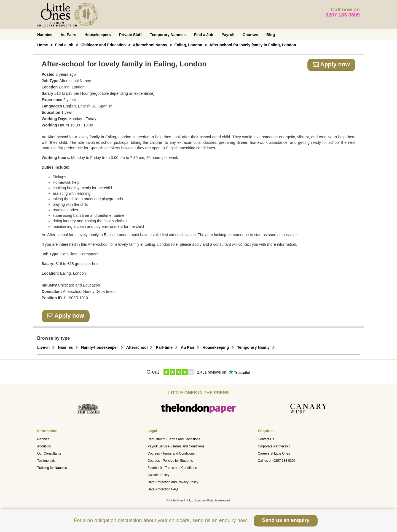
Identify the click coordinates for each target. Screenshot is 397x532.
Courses (250, 35)
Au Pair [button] (191, 347)
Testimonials (46, 461)
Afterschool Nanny (150, 45)
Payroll (228, 35)
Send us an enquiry (286, 520)
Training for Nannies (52, 468)
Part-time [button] (167, 347)
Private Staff (130, 35)
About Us (44, 446)
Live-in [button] (47, 347)
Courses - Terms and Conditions (171, 453)
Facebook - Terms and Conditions (172, 468)
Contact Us (266, 439)
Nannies (45, 35)
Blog (271, 35)
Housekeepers (98, 35)
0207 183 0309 (343, 15)
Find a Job (203, 35)
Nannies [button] (69, 347)
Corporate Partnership (274, 446)
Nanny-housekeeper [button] (103, 347)
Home (43, 45)
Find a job (64, 45)
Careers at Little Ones (274, 453)
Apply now (331, 64)
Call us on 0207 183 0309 (277, 461)
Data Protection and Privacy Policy (173, 482)
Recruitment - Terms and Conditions (174, 439)
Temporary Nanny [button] (257, 347)
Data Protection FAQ (163, 489)
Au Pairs (68, 35)
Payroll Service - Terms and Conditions (176, 446)
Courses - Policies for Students (170, 461)
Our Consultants (49, 453)
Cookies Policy (158, 475)
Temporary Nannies (168, 35)
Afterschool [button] (140, 347)
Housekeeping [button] (219, 347)
